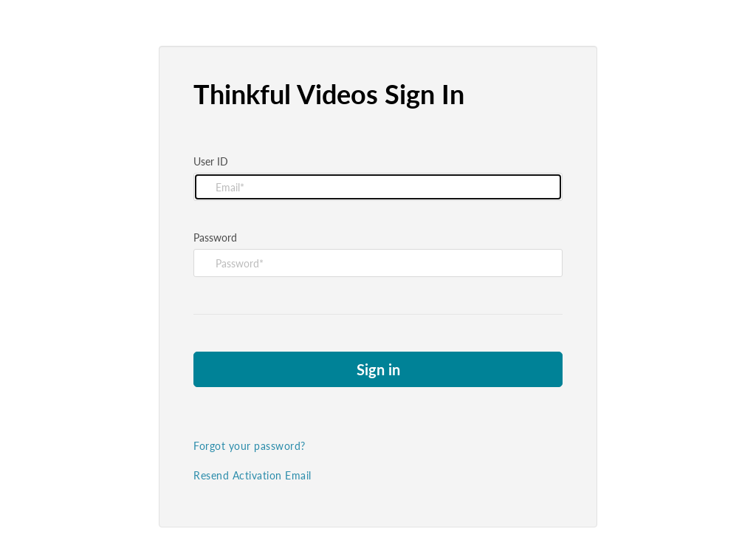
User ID (211, 161)
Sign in (378, 369)
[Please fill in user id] (378, 187)
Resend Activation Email (252, 475)
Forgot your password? (250, 446)
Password (215, 238)
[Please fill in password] (378, 263)
